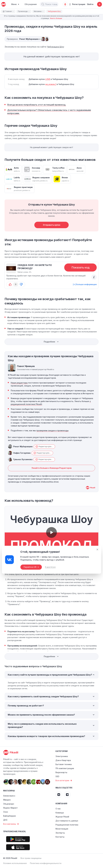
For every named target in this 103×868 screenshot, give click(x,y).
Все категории (64, 780)
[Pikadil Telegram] (67, 795)
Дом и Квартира (63, 760)
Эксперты (60, 833)
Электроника (62, 756)
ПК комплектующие (65, 768)
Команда (60, 813)
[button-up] (10, 284)
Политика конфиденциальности (46, 863)
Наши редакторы (19, 383)
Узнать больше (56, 18)
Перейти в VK (31, 567)
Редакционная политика (67, 825)
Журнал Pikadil (62, 817)
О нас (58, 809)
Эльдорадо (9, 804)
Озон (6, 812)
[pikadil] (3, 4)
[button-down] (21, 284)
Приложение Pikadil (15, 831)
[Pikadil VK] (59, 795)
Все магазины (11, 824)
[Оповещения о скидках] (65, 4)
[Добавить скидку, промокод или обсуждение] (100, 4)
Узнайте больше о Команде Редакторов (52, 468)
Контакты (60, 837)
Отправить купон (52, 225)
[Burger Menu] (15, 4)
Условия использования (15, 863)
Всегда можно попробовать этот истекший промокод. (37, 105)
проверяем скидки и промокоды (52, 431)
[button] (43, 4)
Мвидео (7, 800)
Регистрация (77, 4)
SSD (57, 776)
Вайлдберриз (10, 816)
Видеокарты (61, 772)
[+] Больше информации (85, 284)
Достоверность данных (67, 821)
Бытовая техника (64, 764)
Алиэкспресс (9, 796)
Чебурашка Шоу (55, 47)
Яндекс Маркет (10, 808)
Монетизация (62, 829)
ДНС (5, 820)
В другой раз (50, 567)
